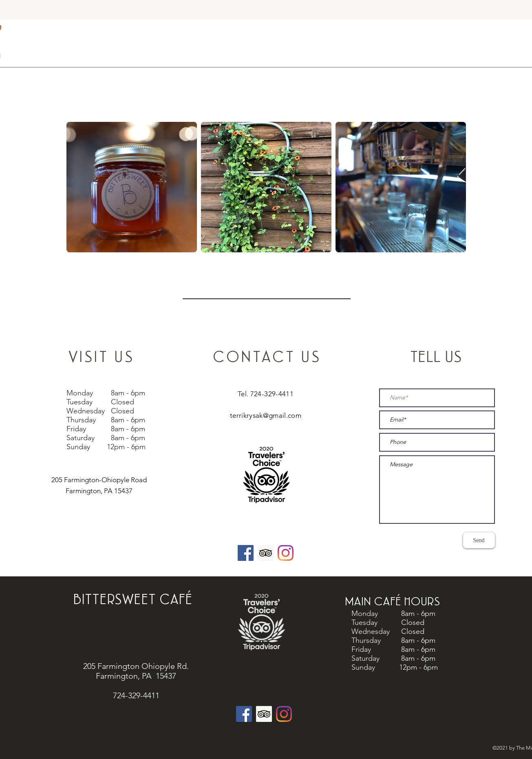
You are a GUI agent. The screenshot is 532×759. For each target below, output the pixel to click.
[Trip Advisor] (264, 714)
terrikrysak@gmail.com (266, 415)
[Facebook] (246, 553)
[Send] (479, 540)
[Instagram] (286, 553)
